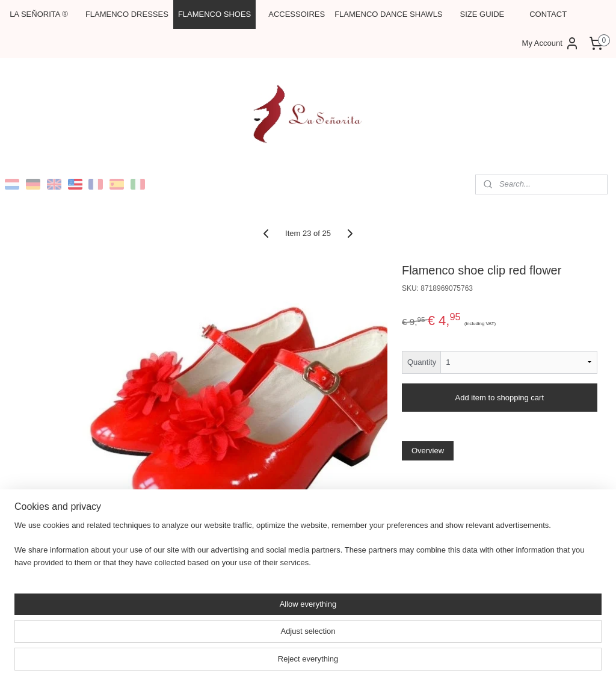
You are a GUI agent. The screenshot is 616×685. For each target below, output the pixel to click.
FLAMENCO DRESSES (127, 14)
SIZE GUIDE (482, 14)
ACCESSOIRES (297, 14)
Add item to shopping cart (500, 398)
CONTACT (548, 14)
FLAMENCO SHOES (214, 14)
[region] (229, 640)
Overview (428, 451)
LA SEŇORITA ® (39, 14)
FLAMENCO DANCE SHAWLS (388, 14)
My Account (551, 43)
